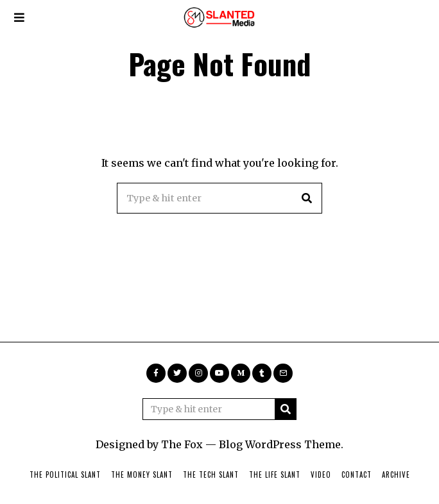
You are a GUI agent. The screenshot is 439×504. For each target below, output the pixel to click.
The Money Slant (142, 475)
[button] (307, 198)
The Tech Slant (211, 475)
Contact (357, 475)
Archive (396, 475)
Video (321, 475)
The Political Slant (65, 475)
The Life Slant (275, 475)
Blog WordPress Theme (280, 444)
